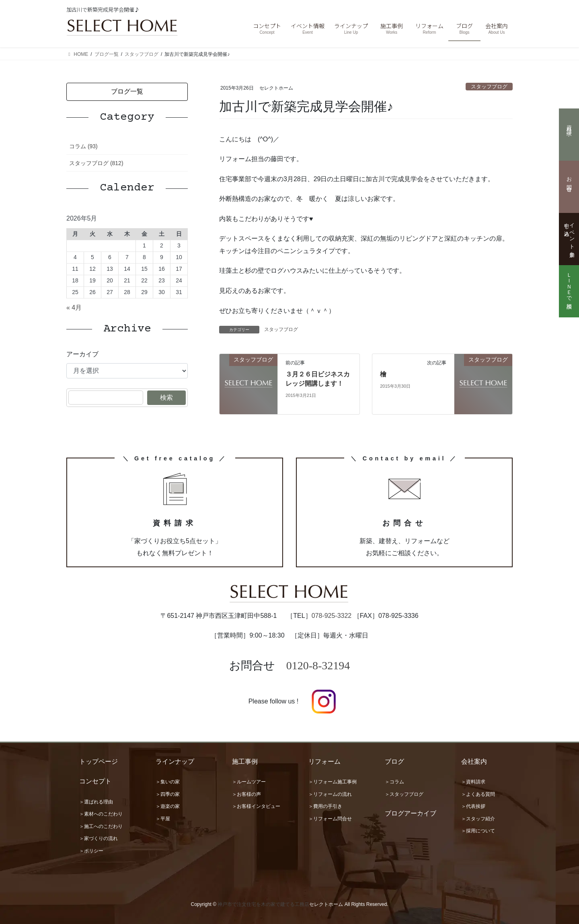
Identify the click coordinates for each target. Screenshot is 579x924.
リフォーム (324, 761)
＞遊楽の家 (168, 806)
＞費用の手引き (325, 806)
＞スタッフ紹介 (478, 819)
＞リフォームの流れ (330, 794)
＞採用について (478, 831)
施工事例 (245, 761)
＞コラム (394, 782)
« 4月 (74, 308)
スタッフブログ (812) (96, 163)
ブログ (394, 761)
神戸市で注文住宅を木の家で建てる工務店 (263, 904)
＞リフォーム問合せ (330, 819)
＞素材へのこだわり (101, 814)
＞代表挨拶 (473, 806)
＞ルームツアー (249, 782)
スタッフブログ (489, 87)
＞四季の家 (168, 794)
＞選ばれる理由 (96, 802)
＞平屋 (163, 819)
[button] (127, 92)
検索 (166, 398)
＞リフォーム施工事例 (333, 782)
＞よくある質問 (478, 794)
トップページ (99, 761)
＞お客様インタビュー (256, 806)
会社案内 (474, 761)
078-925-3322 (332, 616)
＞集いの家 (168, 782)
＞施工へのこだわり (101, 826)
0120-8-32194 (318, 665)
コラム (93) (83, 146)
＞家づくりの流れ (99, 838)
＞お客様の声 (246, 794)
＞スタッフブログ (404, 794)
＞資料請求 (473, 782)
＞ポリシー (91, 851)
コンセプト (95, 781)
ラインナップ (175, 761)
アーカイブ (82, 354)
